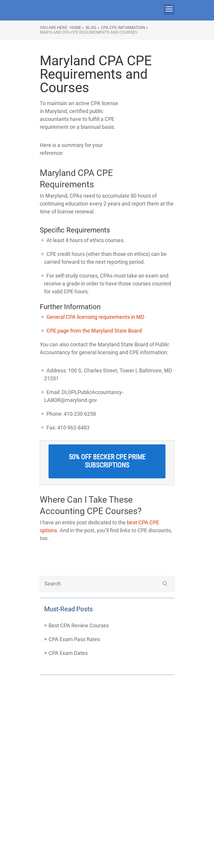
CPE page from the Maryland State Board (94, 331)
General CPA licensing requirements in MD (95, 317)
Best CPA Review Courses (79, 625)
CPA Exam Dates (68, 653)
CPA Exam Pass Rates (74, 639)
